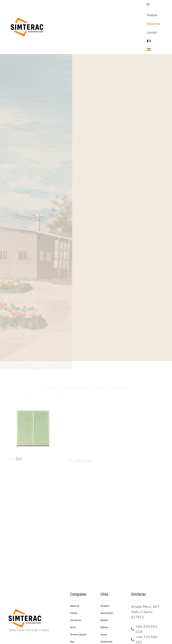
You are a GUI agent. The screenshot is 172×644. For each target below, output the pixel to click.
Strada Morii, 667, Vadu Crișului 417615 (146, 612)
